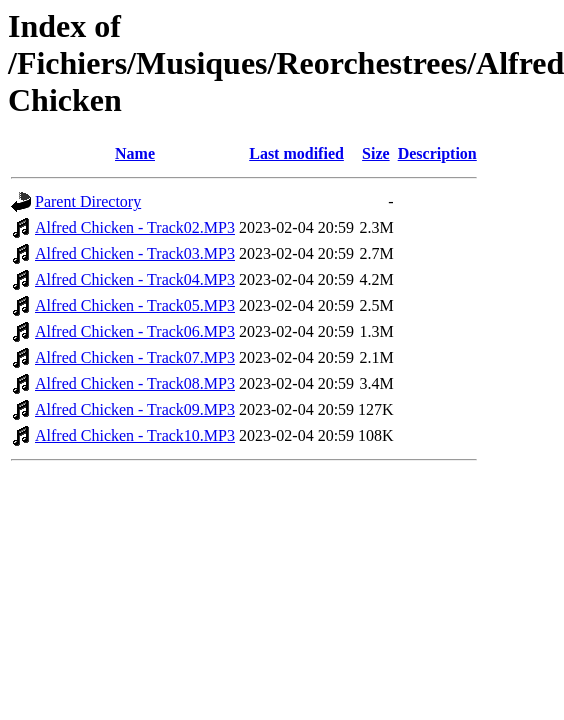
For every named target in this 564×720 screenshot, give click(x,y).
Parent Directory (88, 201)
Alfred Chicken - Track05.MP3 (135, 305)
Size (376, 153)
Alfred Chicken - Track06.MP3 (135, 331)
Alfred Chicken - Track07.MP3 (135, 357)
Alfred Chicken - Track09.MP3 (135, 409)
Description (437, 153)
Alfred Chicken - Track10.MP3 (135, 435)
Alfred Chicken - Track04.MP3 (135, 279)
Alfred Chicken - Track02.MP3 (135, 227)
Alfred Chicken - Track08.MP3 (135, 383)
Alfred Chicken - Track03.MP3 (135, 253)
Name (135, 153)
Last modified (296, 153)
